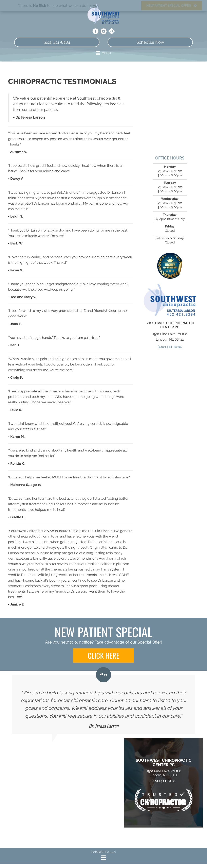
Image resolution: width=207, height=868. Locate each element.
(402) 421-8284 (170, 347)
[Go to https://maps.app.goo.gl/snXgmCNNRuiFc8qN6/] (112, 32)
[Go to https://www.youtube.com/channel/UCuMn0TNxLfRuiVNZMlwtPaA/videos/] (103, 32)
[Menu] (103, 858)
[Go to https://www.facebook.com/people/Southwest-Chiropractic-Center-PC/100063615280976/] (95, 32)
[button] (103, 656)
